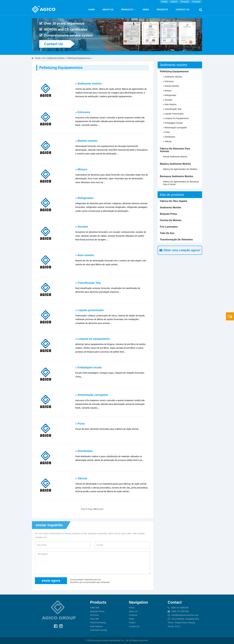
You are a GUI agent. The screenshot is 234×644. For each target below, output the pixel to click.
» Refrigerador (85, 198)
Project (132, 623)
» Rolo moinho (85, 255)
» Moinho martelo (86, 141)
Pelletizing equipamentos (79, 58)
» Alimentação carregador (92, 395)
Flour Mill (94, 619)
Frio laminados (169, 227)
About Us (133, 611)
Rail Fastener (96, 626)
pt (44, 58)
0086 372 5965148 (180, 608)
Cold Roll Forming (98, 630)
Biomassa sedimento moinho (176, 176)
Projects (162, 10)
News (146, 10)
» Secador (82, 227)
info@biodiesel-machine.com (185, 615)
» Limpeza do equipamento (93, 339)
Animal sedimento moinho (175, 157)
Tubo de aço (167, 233)
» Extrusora (83, 112)
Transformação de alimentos (176, 240)
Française (196, 2)
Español (174, 2)
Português (185, 2)
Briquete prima (168, 214)
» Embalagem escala (88, 367)
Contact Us (182, 10)
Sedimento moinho (56, 58)
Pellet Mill (95, 608)
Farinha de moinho (171, 220)
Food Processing (98, 623)
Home (91, 10)
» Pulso (80, 424)
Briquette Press (97, 611)
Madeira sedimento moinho (175, 164)
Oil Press (94, 615)
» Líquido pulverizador (90, 310)
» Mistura (81, 169)
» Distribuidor (84, 451)
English (164, 2)
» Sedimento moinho (89, 84)
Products (127, 10)
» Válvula (81, 478)
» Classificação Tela (88, 283)
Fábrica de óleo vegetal (173, 201)
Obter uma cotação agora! (180, 250)
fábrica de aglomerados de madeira (180, 169)
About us (108, 10)
